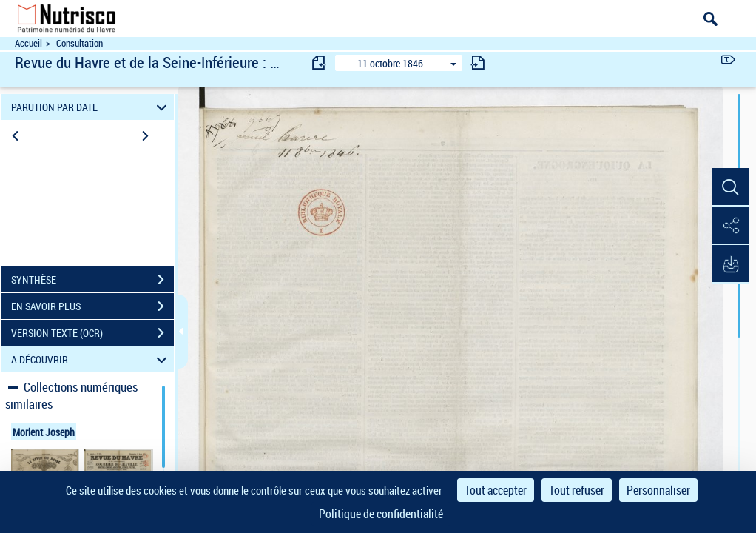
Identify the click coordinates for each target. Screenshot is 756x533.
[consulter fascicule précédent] (320, 63)
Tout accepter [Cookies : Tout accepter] (496, 490)
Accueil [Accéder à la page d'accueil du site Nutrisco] (28, 43)
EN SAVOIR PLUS (92, 306)
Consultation (80, 43)
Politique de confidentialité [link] (381, 514)
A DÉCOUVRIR (91, 359)
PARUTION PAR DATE (91, 107)
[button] (730, 187)
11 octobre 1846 (390, 63)
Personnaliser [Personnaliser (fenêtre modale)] (658, 490)
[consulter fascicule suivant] (478, 63)
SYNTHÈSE (92, 280)
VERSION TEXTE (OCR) (92, 333)
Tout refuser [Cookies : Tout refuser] (577, 490)
